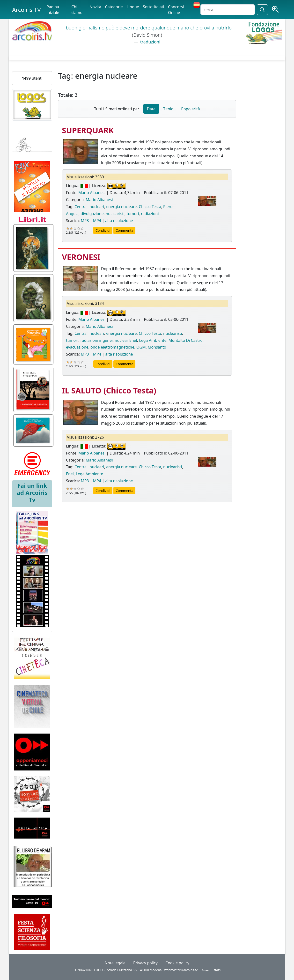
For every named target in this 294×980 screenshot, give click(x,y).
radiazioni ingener (97, 340)
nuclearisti (115, 214)
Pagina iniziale (53, 10)
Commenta (124, 230)
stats (217, 970)
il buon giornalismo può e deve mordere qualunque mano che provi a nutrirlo (147, 28)
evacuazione (77, 347)
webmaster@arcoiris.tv (181, 970)
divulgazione (92, 214)
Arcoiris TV (26, 10)
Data (151, 109)
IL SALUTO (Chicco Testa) (109, 390)
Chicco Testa (150, 207)
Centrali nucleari (89, 207)
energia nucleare (121, 207)
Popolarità (190, 109)
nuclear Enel (126, 340)
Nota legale (115, 963)
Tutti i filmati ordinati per (117, 109)
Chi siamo (77, 10)
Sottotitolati (154, 7)
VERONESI (81, 257)
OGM (141, 347)
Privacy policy (145, 963)
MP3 (85, 221)
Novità (95, 7)
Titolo (168, 109)
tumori (133, 214)
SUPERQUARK (88, 130)
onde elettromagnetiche (112, 347)
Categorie (114, 7)
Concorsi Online (176, 10)
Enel (70, 474)
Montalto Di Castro (186, 340)
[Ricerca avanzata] (275, 10)
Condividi (103, 230)
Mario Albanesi (92, 193)
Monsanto (157, 347)
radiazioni (150, 214)
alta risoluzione (119, 221)
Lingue (133, 7)
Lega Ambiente (153, 340)
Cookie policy (177, 963)
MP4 (97, 221)
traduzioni (150, 42)
